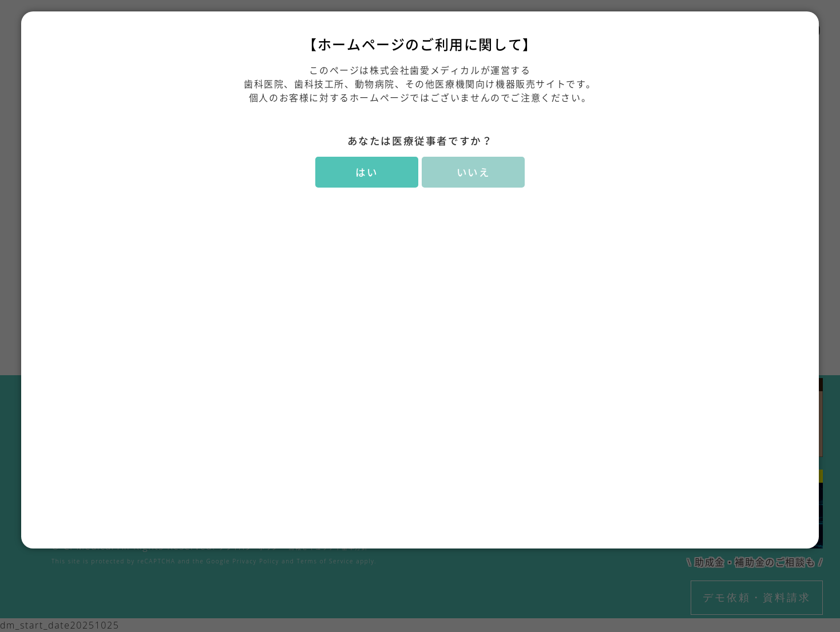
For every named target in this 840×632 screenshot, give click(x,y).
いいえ (474, 172)
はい (366, 172)
